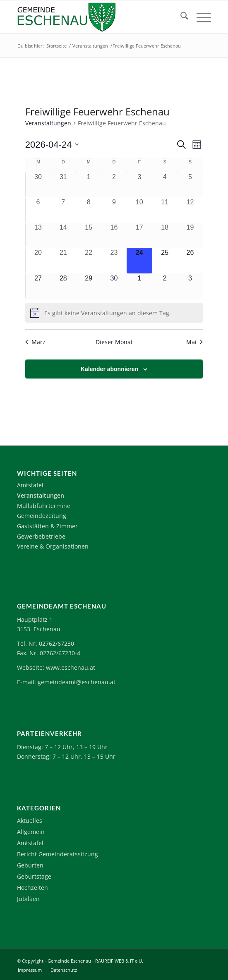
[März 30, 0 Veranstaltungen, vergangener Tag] (38, 184)
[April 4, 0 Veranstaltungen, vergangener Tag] (165, 184)
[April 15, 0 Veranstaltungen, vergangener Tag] (88, 235)
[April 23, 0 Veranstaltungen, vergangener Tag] (114, 260)
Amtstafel (30, 485)
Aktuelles (30, 821)
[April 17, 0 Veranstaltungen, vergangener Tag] (139, 235)
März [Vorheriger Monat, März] (35, 342)
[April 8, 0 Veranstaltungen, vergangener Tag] (88, 210)
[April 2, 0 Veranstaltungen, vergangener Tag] (114, 184)
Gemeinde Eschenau (69, 961)
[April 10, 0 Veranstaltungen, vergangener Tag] (139, 210)
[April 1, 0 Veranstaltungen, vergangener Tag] (88, 184)
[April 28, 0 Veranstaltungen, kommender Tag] (63, 286)
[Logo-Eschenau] (95, 17)
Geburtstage (34, 876)
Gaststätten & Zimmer (47, 526)
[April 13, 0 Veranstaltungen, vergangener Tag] (38, 235)
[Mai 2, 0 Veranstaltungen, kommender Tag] (165, 286)
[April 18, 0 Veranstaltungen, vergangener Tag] (165, 235)
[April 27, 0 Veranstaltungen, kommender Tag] (38, 286)
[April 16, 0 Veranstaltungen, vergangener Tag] (114, 235)
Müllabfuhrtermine (44, 506)
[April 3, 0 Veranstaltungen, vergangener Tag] (139, 184)
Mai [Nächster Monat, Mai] (194, 342)
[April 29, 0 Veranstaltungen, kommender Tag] (88, 286)
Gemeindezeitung (42, 516)
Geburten (30, 865)
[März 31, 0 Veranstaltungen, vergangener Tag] (63, 184)
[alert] (114, 313)
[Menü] (200, 17)
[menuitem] (180, 17)
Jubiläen (28, 899)
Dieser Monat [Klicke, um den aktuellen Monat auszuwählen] (114, 342)
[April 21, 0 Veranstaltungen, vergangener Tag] (63, 260)
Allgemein (31, 832)
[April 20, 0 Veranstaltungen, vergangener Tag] (38, 260)
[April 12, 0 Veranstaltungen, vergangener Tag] (190, 210)
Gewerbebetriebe (41, 536)
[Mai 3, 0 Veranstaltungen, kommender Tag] (190, 286)
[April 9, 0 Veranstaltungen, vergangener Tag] (114, 210)
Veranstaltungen (48, 123)
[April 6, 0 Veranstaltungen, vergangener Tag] (38, 210)
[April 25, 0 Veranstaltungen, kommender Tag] (165, 260)
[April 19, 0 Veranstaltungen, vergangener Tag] (190, 235)
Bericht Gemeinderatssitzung (58, 854)
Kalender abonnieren (109, 369)
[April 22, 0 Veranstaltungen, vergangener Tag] (88, 260)
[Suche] (180, 17)
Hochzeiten (32, 888)
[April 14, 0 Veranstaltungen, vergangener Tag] (63, 235)
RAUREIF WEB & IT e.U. (119, 961)
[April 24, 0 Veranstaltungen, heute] (139, 260)
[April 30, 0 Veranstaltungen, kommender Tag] (114, 286)
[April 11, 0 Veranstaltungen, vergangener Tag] (165, 210)
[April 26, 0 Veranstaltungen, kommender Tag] (190, 260)
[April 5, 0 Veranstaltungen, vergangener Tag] (190, 184)
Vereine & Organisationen (53, 546)
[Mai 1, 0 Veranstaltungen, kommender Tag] (139, 286)
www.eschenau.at (71, 667)
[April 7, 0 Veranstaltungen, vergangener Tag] (63, 210)
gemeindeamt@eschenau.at (77, 682)
